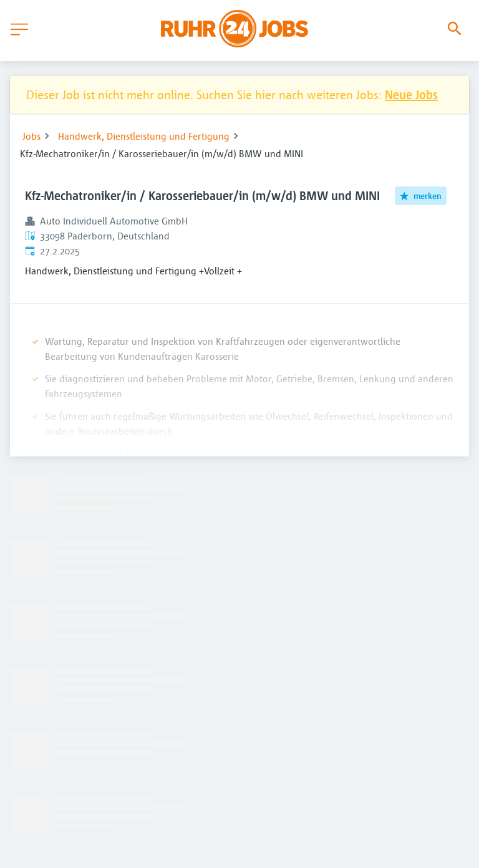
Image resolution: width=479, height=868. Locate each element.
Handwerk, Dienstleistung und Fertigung (144, 136)
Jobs (31, 136)
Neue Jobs (411, 94)
